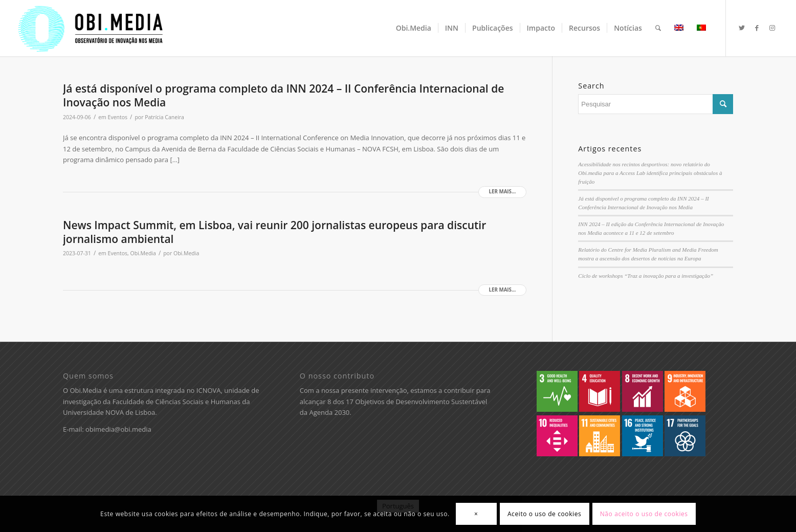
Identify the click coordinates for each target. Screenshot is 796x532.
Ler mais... (503, 192)
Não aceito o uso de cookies (644, 514)
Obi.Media (143, 253)
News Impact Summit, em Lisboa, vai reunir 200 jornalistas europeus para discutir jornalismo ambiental (274, 232)
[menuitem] (414, 28)
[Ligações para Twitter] (742, 28)
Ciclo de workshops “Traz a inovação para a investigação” (646, 276)
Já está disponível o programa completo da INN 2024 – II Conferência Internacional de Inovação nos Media (283, 95)
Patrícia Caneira (164, 117)
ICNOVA (209, 390)
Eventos (118, 117)
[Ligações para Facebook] (757, 28)
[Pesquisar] (658, 28)
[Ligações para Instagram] (772, 28)
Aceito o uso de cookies (544, 514)
